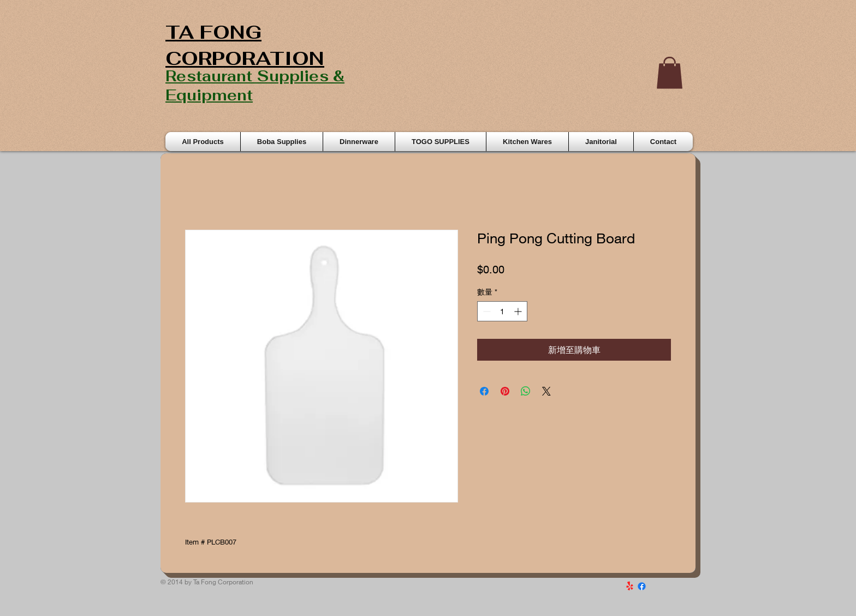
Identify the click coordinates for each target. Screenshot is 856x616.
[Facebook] (642, 586)
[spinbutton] (502, 311)
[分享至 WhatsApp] (526, 391)
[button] (670, 73)
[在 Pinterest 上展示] (505, 391)
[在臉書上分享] (484, 391)
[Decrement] (486, 311)
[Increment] (519, 311)
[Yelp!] (630, 586)
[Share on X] (546, 391)
